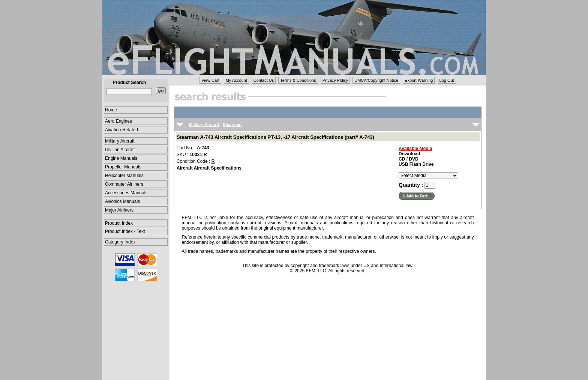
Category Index (120, 242)
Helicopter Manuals (124, 176)
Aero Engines (118, 121)
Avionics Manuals (122, 201)
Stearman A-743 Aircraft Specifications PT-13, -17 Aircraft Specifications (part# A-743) (275, 137)
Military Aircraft (120, 141)
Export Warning (419, 80)
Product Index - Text (125, 231)
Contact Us (264, 80)
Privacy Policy (335, 80)
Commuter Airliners (124, 184)
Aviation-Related (121, 130)
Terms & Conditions (298, 80)
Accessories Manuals (126, 193)
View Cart (210, 80)
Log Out (447, 80)
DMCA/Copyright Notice (376, 80)
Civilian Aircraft (120, 150)
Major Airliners (119, 210)
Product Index (119, 223)
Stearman (232, 125)
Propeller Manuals (123, 167)
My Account (236, 80)
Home (111, 110)
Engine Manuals (121, 158)
